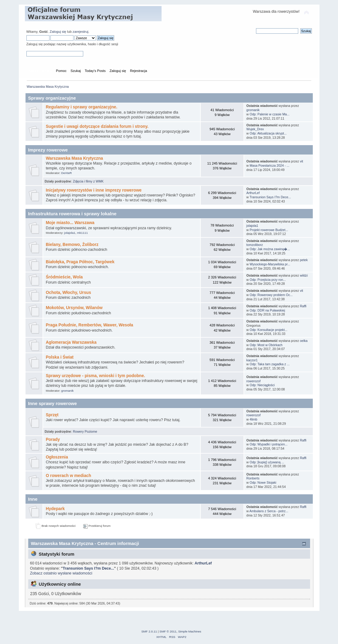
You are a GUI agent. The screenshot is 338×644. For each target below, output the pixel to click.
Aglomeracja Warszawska (71, 342)
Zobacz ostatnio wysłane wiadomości (61, 573)
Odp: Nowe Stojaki (263, 482)
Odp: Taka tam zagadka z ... (270, 364)
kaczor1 (252, 360)
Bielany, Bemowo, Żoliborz (72, 245)
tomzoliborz (254, 245)
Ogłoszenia (57, 457)
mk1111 (82, 233)
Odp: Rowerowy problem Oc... (271, 295)
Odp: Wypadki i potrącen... (269, 444)
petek (304, 260)
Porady (53, 440)
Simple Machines (190, 631)
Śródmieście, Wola (64, 277)
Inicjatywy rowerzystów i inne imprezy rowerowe (94, 190)
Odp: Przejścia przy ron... (268, 280)
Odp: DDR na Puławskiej (267, 310)
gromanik (253, 110)
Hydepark (55, 509)
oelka (304, 341)
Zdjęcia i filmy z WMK (88, 181)
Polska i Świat (60, 357)
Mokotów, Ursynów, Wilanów (74, 308)
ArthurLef (253, 193)
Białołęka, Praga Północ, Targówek (80, 262)
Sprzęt (52, 415)
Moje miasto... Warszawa (70, 223)
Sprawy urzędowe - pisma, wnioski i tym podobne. (96, 376)
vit (301, 161)
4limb (253, 419)
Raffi (303, 306)
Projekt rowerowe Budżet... (269, 230)
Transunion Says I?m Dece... (270, 197)
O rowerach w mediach (68, 476)
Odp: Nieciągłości (262, 385)
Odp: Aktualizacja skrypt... (268, 133)
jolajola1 (70, 233)
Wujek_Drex (255, 129)
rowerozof (253, 381)
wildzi (304, 275)
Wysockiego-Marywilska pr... (270, 264)
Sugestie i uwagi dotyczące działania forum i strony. (97, 126)
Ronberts (253, 478)
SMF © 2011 (168, 631)
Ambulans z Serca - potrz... (269, 511)
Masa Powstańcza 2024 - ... (270, 165)
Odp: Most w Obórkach (266, 345)
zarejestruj (80, 32)
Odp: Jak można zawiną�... (270, 249)
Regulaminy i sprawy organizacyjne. (82, 107)
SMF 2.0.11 (149, 631)
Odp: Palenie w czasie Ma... (270, 114)
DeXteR (67, 173)
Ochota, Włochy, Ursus (68, 293)
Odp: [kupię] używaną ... (267, 462)
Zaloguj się (58, 32)
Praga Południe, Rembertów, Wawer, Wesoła (90, 325)
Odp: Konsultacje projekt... (268, 330)
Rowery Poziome (85, 431)
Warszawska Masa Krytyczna (75, 158)
